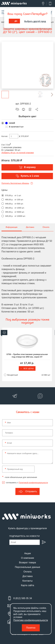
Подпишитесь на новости (25, 536)
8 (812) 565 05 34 (23, 598)
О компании (27, 558)
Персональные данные (28, 567)
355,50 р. (9, 212)
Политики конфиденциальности (31, 620)
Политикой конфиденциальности (33, 483)
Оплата (27, 572)
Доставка (27, 576)
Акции (27, 553)
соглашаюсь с (27, 483)
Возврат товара (28, 563)
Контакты (27, 581)
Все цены (28, 368)
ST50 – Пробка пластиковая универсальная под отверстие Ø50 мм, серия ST (27, 356)
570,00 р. (9, 195)
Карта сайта (27, 585)
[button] (50, 95)
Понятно (31, 628)
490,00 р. (9, 200)
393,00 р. (9, 208)
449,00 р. (9, 204)
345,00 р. (9, 216)
